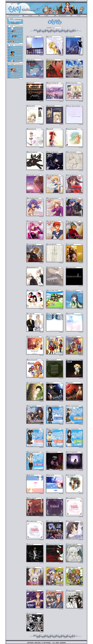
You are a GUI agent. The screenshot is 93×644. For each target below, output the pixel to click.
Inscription (46, 16)
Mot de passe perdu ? (63, 16)
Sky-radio (79, 16)
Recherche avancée (15, 23)
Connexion (30, 16)
